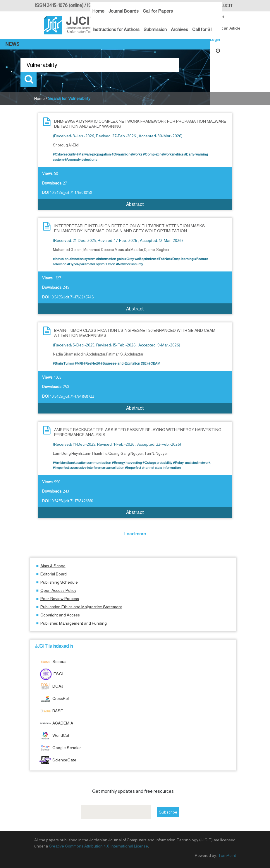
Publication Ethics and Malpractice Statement (81, 607)
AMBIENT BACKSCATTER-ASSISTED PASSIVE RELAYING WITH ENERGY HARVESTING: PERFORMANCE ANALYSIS (138, 432)
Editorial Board (54, 574)
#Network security (129, 264)
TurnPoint (227, 855)
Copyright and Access (60, 615)
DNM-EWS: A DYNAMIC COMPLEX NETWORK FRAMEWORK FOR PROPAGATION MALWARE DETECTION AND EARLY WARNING (140, 124)
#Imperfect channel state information (153, 468)
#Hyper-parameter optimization (91, 264)
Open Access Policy (58, 590)
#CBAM (154, 363)
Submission (155, 29)
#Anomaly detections (81, 160)
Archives (179, 29)
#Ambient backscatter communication (82, 463)
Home (98, 11)
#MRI (79, 363)
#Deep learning (182, 259)
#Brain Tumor (63, 363)
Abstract (135, 204)
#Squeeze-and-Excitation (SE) (124, 363)
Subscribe (168, 812)
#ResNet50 (92, 363)
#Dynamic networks (127, 154)
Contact (217, 17)
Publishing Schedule (59, 582)
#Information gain (110, 259)
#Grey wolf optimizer (140, 259)
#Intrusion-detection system (74, 259)
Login (215, 40)
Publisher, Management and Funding (74, 623)
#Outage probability (157, 463)
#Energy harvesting (127, 463)
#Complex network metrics (163, 154)
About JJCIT (221, 6)
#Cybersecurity (64, 154)
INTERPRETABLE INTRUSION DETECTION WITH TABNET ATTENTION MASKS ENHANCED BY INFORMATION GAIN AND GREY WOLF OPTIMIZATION (130, 228)
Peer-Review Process (60, 599)
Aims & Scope (53, 566)
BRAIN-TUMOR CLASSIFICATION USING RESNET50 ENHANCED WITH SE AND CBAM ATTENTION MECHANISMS (135, 333)
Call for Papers (158, 11)
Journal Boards (124, 11)
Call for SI (202, 29)
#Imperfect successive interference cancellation (88, 468)
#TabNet (163, 259)
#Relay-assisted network (192, 463)
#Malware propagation (94, 154)
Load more (135, 534)
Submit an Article (225, 28)
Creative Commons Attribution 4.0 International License (98, 846)
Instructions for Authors (116, 29)
